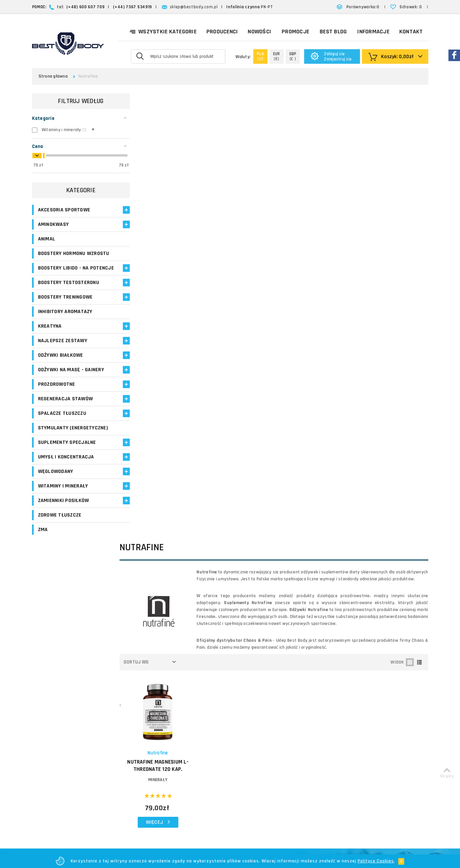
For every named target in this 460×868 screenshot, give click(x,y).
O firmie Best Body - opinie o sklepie (281, 706)
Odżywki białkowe (61, 369)
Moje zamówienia (183, 719)
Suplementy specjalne (67, 463)
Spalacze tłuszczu (62, 427)
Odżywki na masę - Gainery (71, 384)
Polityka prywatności (272, 765)
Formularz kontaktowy (374, 768)
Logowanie (176, 703)
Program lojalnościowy (188, 734)
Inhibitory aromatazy (65, 325)
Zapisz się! (230, 646)
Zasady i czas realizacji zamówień (275, 729)
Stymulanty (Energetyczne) (57, 445)
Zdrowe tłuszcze (60, 536)
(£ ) (293, 56)
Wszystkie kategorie (163, 31)
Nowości (259, 32)
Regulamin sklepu (269, 773)
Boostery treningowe (65, 311)
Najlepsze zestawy (63, 355)
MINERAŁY (166, 336)
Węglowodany (56, 492)
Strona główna (53, 76)
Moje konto (177, 711)
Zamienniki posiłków (64, 521)
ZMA (43, 550)
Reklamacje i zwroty (271, 757)
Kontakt (411, 32)
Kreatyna (50, 340)
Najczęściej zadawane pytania (282, 749)
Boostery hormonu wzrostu (62, 257)
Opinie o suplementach (189, 742)
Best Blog (333, 32)
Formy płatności (267, 741)
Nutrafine (167, 309)
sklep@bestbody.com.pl (194, 7)
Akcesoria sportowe (64, 210)
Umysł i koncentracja (66, 478)
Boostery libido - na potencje (63, 278)
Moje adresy (178, 726)
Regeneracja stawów (66, 413)
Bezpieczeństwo (267, 781)
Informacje (373, 32)
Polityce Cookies (376, 861)
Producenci (222, 32)
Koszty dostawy (267, 718)
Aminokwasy (53, 224)
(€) (277, 56)
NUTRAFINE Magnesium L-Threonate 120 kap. (167, 321)
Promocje (295, 32)
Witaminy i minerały (63, 507)
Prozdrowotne (57, 398)
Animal (47, 239)
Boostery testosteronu (69, 296)
